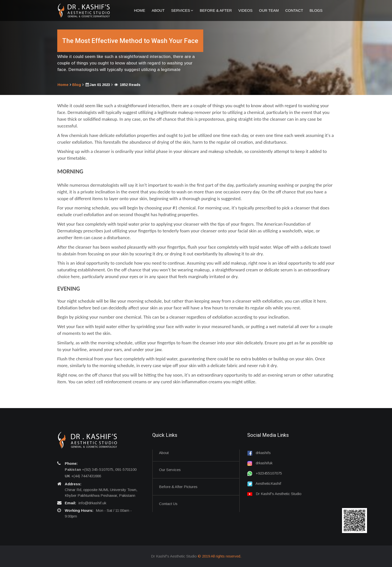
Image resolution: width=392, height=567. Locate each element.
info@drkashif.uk (92, 503)
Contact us (168, 504)
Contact (294, 10)
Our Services (170, 470)
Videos (245, 10)
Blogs (316, 10)
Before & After (216, 10)
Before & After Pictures (178, 487)
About (158, 10)
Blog (77, 85)
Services (182, 10)
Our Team (269, 10)
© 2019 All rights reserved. (219, 556)
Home (140, 10)
